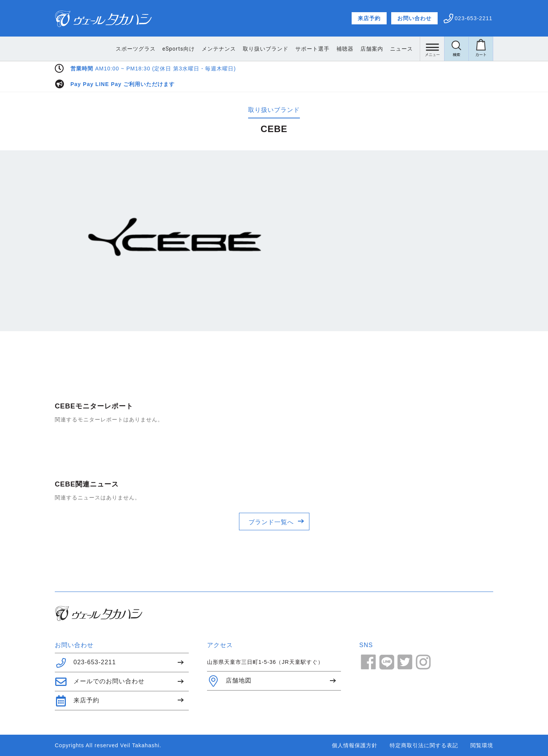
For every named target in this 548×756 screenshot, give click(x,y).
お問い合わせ (414, 18)
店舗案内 (372, 49)
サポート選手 (312, 49)
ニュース (401, 49)
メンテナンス (219, 49)
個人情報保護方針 (355, 745)
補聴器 (345, 49)
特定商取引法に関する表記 (424, 745)
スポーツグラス (136, 49)
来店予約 (369, 18)
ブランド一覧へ (271, 522)
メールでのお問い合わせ (100, 682)
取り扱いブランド (266, 49)
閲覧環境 (482, 745)
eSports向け (179, 49)
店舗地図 (229, 681)
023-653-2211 (85, 663)
